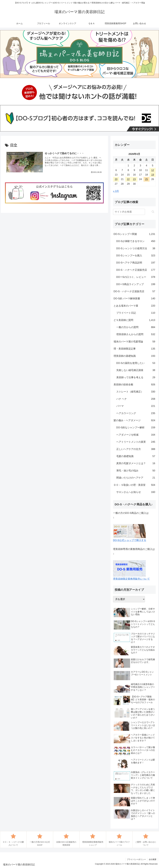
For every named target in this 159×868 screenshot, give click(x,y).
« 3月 (116, 191)
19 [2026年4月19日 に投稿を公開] (153, 175)
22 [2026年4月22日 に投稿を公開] (128, 179)
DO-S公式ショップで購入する (130, 540)
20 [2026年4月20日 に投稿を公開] (116, 179)
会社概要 (153, 859)
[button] (153, 212)
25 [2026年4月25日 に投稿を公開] (146, 179)
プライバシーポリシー (136, 859)
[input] (129, 212)
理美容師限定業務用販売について (131, 579)
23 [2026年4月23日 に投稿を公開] (134, 179)
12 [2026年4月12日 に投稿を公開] (153, 170)
